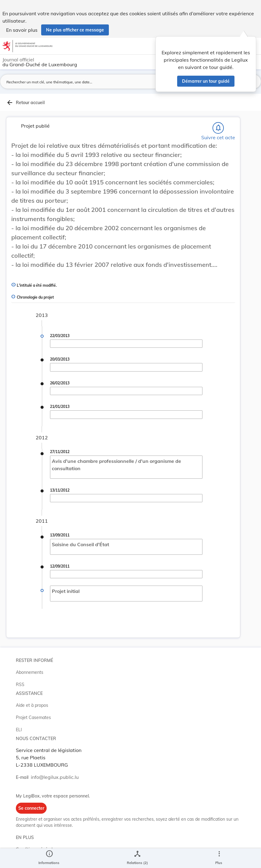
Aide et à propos (32, 705)
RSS (20, 685)
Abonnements (30, 672)
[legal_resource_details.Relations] (137, 858)
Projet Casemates (33, 717)
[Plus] (219, 858)
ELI (19, 730)
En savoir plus (22, 30)
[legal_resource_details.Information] (49, 858)
